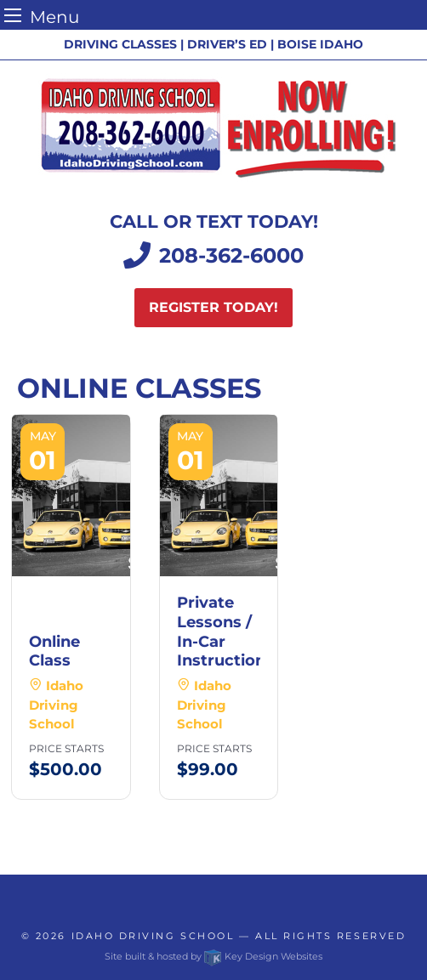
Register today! (213, 307)
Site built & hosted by (213, 956)
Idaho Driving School (153, 936)
